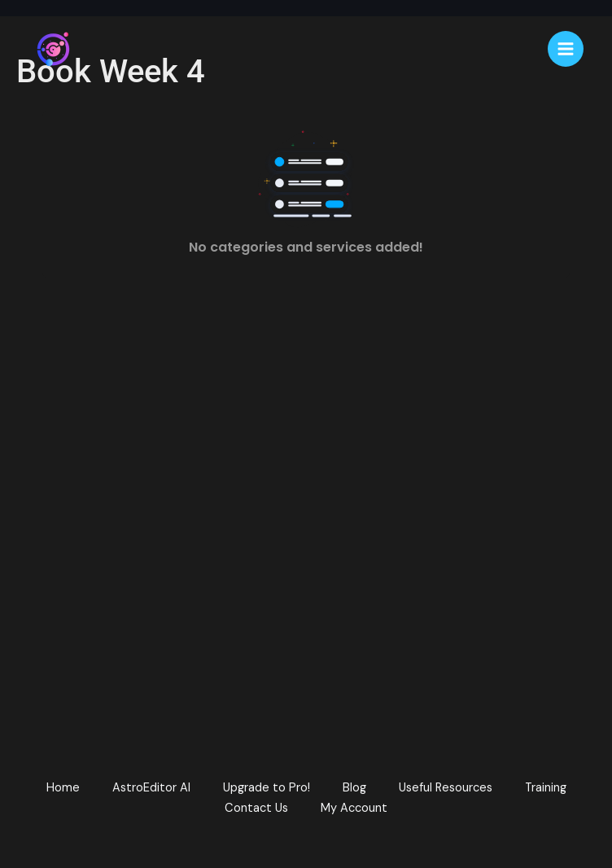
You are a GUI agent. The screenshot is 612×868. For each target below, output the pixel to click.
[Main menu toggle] (566, 49)
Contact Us (256, 808)
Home (63, 788)
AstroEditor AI (151, 788)
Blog (354, 788)
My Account (354, 808)
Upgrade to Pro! (267, 788)
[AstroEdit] (53, 49)
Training (546, 788)
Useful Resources (446, 788)
